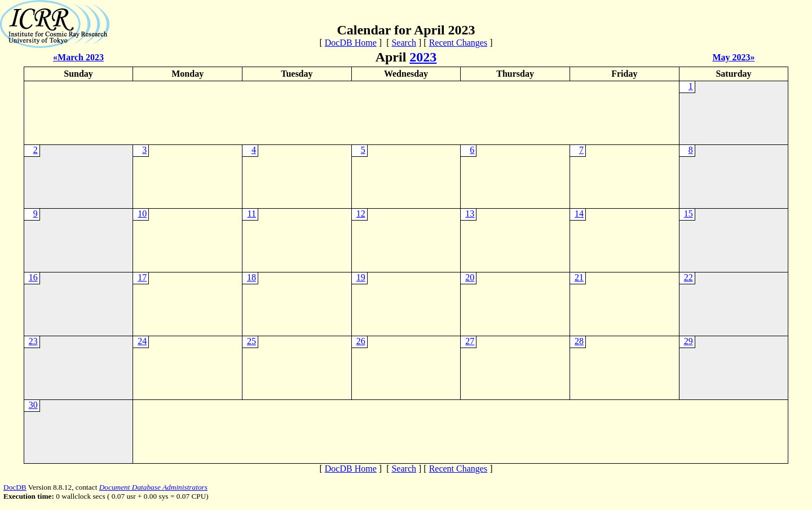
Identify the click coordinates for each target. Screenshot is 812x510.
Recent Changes (458, 43)
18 (251, 277)
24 (142, 341)
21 (579, 277)
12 (361, 214)
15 (689, 214)
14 (579, 214)
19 (361, 277)
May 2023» (733, 57)
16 (33, 277)
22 (689, 277)
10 (142, 214)
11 (252, 214)
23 (33, 341)
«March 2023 (78, 57)
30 (33, 405)
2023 (423, 57)
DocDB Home (351, 43)
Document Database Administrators (153, 487)
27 (470, 341)
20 (470, 277)
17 (142, 277)
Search (404, 43)
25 (251, 341)
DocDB (15, 487)
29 (689, 341)
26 (361, 341)
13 (470, 214)
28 (579, 341)
